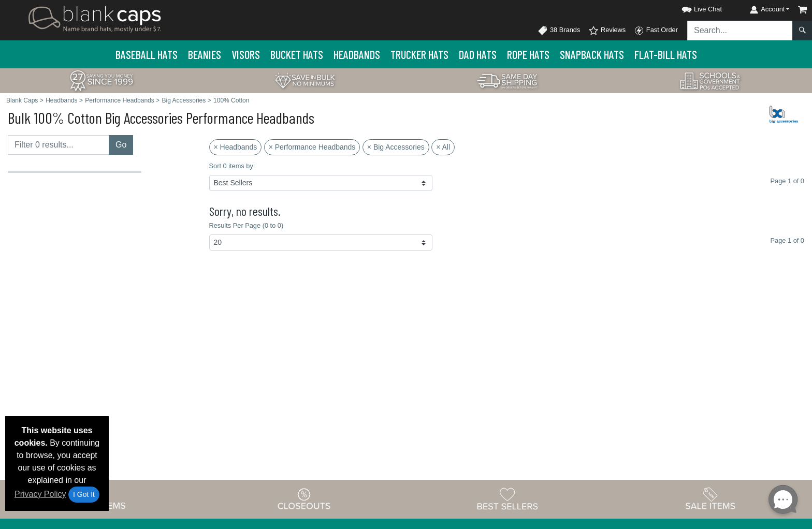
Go (121, 145)
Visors (246, 54)
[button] (692, 8)
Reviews (607, 31)
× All (443, 147)
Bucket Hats (297, 54)
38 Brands (559, 31)
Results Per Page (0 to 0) (247, 225)
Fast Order (656, 31)
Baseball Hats (147, 54)
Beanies (205, 54)
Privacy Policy (40, 494)
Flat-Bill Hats (666, 54)
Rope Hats (528, 54)
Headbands (357, 54)
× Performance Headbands (312, 147)
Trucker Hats (419, 54)
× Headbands (236, 147)
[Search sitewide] (740, 31)
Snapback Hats (592, 54)
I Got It (84, 494)
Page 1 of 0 (787, 240)
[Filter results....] (59, 145)
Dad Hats (478, 54)
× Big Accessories (396, 147)
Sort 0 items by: (232, 166)
